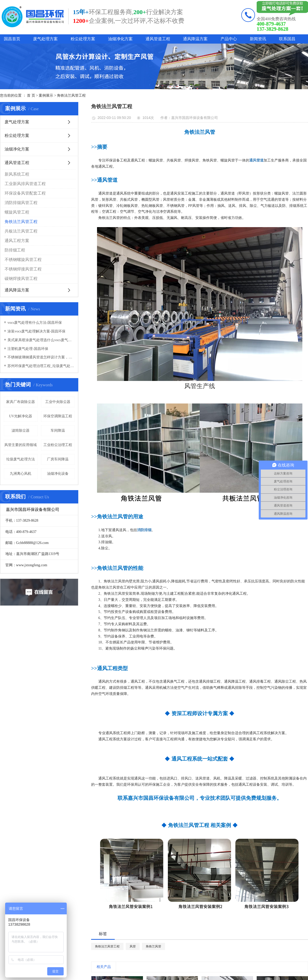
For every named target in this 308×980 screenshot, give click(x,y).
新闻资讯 (258, 39)
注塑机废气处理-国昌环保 (28, 349)
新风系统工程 (17, 174)
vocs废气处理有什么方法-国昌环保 (35, 323)
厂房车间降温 (58, 459)
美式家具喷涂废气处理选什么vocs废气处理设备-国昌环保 (41, 340)
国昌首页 (12, 39)
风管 (133, 946)
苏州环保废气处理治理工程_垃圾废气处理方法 (41, 366)
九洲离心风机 (21, 474)
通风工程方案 (17, 241)
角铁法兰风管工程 (71, 95)
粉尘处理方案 (83, 39)
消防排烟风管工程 (21, 203)
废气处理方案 (45, 39)
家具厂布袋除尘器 (21, 402)
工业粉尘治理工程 (58, 445)
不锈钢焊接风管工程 (23, 269)
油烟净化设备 (58, 474)
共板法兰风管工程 (21, 231)
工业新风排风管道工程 (25, 184)
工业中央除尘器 (58, 402)
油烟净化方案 (120, 39)
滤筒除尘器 (21, 431)
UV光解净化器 (21, 416)
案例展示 (46, 95)
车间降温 (58, 431)
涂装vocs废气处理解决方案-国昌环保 (36, 331)
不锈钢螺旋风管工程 (23, 260)
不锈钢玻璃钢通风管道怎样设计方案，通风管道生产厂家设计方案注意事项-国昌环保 (41, 357)
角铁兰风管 (153, 946)
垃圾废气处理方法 (21, 459)
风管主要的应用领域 (21, 445)
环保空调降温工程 (58, 416)
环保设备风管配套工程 (25, 193)
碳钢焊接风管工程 (21, 279)
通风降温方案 (195, 39)
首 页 (31, 95)
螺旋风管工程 (17, 212)
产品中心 (229, 39)
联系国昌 (287, 39)
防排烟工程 (15, 250)
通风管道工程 (158, 39)
